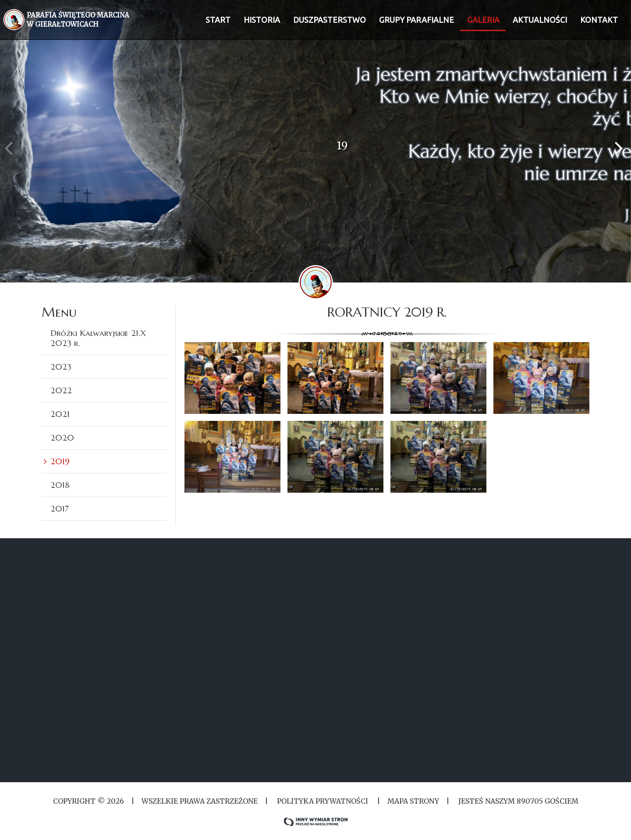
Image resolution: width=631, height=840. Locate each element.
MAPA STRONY (413, 801)
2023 (61, 367)
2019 (60, 461)
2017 (60, 508)
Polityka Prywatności (323, 801)
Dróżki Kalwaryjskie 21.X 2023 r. (98, 338)
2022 (61, 390)
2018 (60, 485)
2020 (62, 438)
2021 (60, 414)
